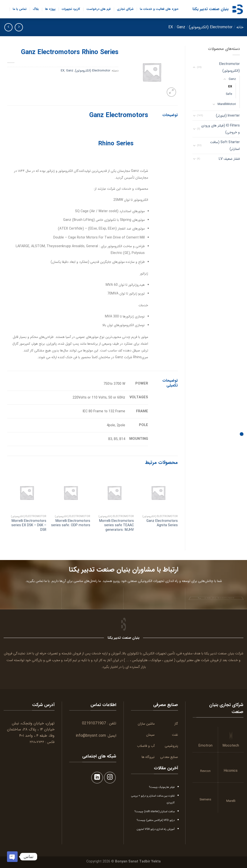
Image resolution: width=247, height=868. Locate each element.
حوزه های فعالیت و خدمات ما (159, 9)
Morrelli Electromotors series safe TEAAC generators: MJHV (117, 525)
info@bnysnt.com (91, 736)
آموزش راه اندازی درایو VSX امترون (156, 829)
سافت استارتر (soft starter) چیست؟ (155, 812)
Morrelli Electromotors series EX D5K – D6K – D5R (29, 525)
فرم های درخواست (99, 9)
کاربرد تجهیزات (71, 9)
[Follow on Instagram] (110, 778)
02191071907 (94, 723)
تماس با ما (20, 9)
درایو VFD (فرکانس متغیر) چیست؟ (156, 820)
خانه (240, 27)
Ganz (181, 27)
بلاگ (36, 9)
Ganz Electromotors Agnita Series (162, 523)
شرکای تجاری (125, 9)
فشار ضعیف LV (229, 159)
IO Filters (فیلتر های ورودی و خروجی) (220, 129)
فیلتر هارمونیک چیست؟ (162, 787)
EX (171, 27)
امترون (168, 660)
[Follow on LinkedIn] (97, 778)
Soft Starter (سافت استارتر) (225, 146)
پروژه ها (50, 9)
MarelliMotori (227, 104)
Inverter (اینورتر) (228, 116)
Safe (229, 94)
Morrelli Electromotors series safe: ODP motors (71, 523)
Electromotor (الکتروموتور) (211, 27)
